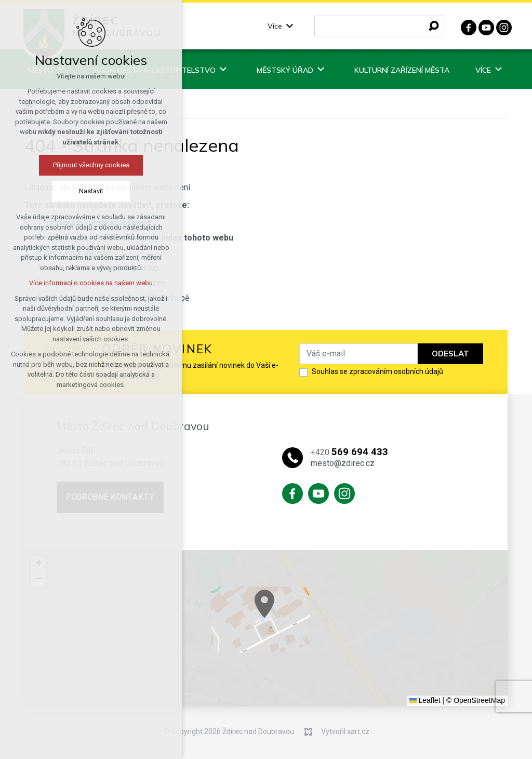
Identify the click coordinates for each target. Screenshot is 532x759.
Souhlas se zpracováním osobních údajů (377, 371)
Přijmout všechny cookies (90, 165)
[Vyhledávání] (434, 26)
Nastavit (90, 191)
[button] (357, 631)
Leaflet (425, 700)
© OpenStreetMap (476, 700)
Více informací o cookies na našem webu (89, 283)
